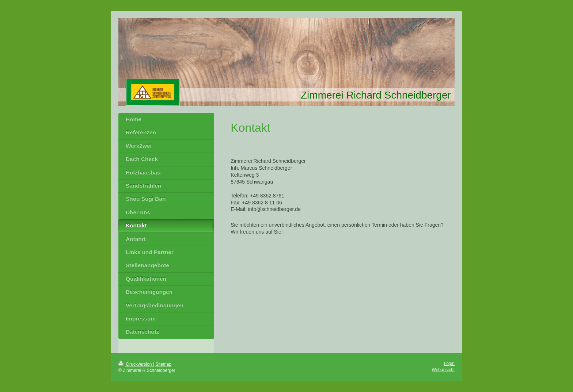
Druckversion (136, 364)
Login (449, 364)
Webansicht (443, 370)
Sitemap (163, 364)
